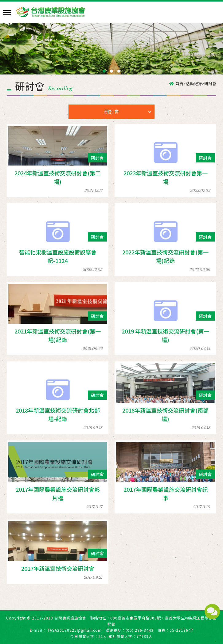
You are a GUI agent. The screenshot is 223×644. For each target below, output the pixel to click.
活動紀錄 (194, 84)
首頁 (179, 84)
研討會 (128, 112)
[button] (104, 71)
